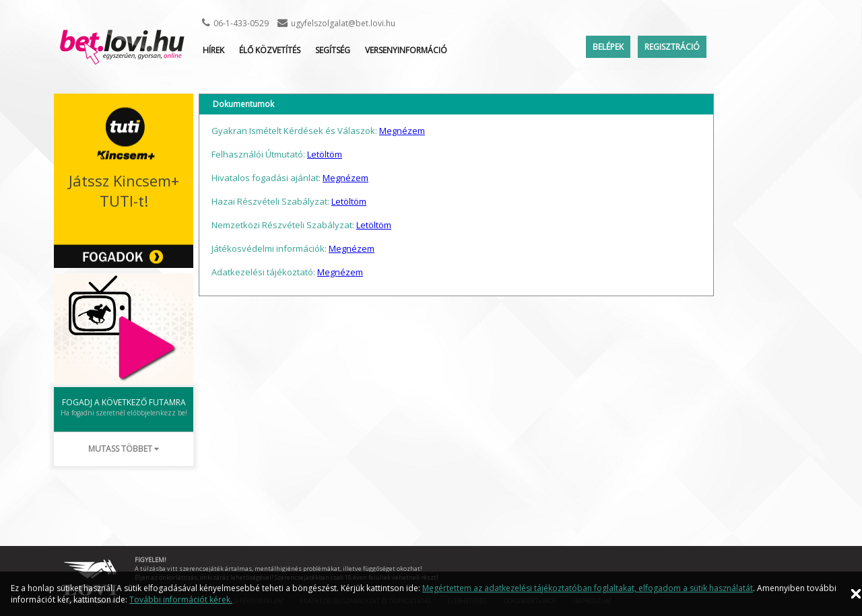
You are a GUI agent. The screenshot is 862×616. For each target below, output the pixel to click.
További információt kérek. (181, 600)
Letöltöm (325, 154)
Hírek (213, 50)
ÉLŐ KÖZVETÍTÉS (270, 50)
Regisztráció (672, 47)
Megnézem (402, 131)
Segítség (333, 50)
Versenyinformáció (406, 50)
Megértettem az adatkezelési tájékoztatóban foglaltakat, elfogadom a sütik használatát (588, 588)
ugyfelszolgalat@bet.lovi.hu (343, 23)
